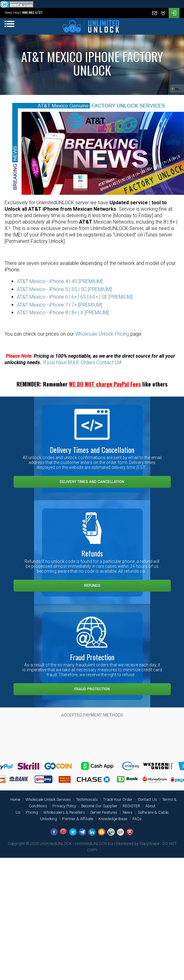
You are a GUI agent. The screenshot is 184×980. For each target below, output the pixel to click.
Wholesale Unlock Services (48, 799)
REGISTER (131, 806)
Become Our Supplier (99, 806)
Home (15, 799)
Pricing (32, 812)
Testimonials (87, 799)
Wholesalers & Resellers (64, 812)
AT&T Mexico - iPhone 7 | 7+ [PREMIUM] (59, 305)
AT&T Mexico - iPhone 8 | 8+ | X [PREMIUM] (63, 313)
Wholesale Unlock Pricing (102, 334)
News (128, 812)
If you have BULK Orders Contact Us (81, 362)
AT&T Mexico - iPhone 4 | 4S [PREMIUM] (60, 281)
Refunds (92, 586)
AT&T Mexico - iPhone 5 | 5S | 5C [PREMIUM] (64, 289)
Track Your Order (118, 799)
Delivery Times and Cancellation (92, 482)
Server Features (104, 812)
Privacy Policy (64, 806)
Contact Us (147, 799)
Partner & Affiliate (78, 819)
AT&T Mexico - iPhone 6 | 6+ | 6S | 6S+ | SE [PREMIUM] (75, 297)
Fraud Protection (92, 689)
